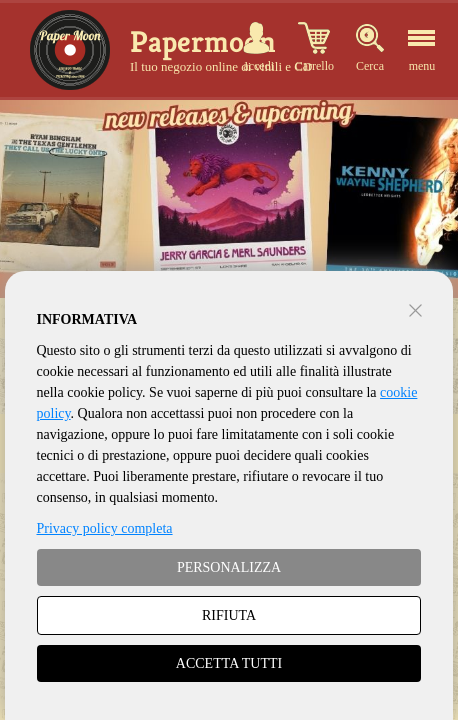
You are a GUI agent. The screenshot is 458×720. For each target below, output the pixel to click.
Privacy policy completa (105, 528)
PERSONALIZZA (229, 567)
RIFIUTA (229, 615)
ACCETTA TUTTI (229, 663)
